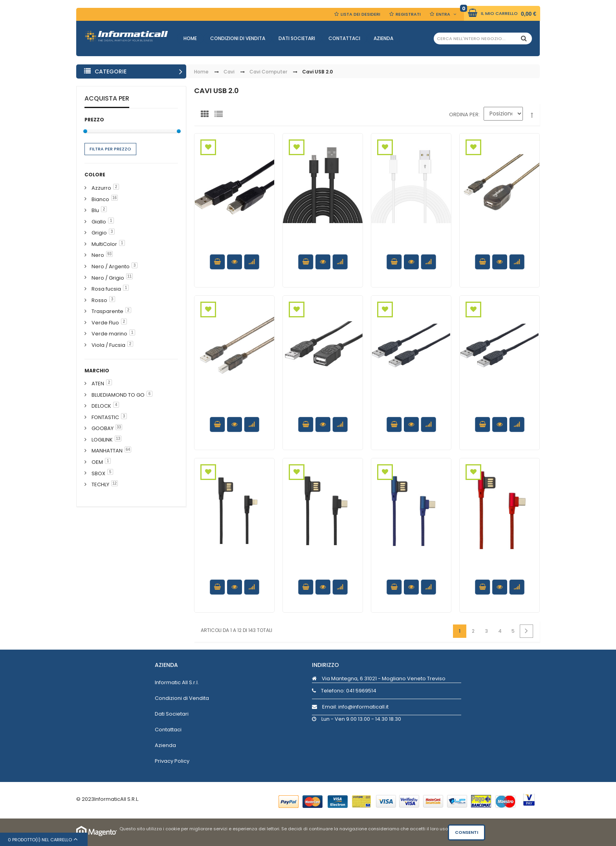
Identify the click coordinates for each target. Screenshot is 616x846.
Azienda (383, 38)
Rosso (99, 300)
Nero (98, 255)
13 (118, 439)
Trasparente (107, 311)
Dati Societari (297, 38)
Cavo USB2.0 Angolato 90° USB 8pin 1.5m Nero (234, 573)
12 (115, 483)
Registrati (408, 14)
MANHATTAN (107, 451)
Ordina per (464, 114)
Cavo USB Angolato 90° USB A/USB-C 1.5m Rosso (500, 573)
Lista (220, 116)
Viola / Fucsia (108, 345)
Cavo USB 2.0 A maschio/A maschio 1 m (500, 411)
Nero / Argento (111, 266)
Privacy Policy (172, 761)
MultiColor (104, 244)
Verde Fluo (105, 323)
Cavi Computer (268, 72)
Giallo (99, 222)
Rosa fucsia (106, 289)
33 (119, 427)
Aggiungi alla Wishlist (208, 147)
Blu (95, 210)
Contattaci (344, 38)
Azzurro (101, 188)
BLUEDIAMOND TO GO (118, 395)
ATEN (98, 384)
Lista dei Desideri (360, 14)
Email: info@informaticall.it (350, 707)
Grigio (99, 233)
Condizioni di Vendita (238, 38)
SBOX (98, 473)
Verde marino (109, 334)
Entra (443, 14)
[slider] (85, 131)
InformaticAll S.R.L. (117, 799)
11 (129, 276)
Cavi (229, 72)
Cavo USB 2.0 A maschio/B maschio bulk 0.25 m (235, 248)
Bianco (100, 199)
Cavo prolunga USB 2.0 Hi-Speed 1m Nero (323, 407)
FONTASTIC (105, 417)
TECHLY (100, 484)
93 (109, 254)
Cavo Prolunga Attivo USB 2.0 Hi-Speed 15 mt (500, 248)
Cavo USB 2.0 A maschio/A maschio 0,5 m (411, 411)
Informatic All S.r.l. (177, 682)
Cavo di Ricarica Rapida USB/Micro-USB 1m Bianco (411, 248)
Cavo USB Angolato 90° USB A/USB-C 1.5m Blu (411, 573)
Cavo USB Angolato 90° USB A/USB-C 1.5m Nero (323, 573)
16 (115, 198)
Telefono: (344, 691)
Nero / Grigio (108, 278)
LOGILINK (102, 440)
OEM (97, 462)
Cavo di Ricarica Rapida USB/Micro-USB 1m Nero (323, 248)
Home (190, 38)
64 (128, 450)
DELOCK (101, 406)
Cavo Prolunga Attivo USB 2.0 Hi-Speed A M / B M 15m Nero (235, 411)
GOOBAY (103, 428)
